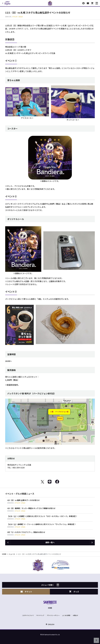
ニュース (12, 554)
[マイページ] (83, 3)
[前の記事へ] (8, 542)
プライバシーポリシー (53, 615)
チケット (26, 592)
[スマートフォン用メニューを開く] (97, 3)
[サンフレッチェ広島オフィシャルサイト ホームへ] (50, 605)
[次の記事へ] (92, 542)
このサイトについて (28, 615)
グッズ (74, 592)
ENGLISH (50, 624)
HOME (4, 554)
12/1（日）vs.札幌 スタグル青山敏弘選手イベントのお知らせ (39, 554)
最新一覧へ (50, 542)
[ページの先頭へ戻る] (96, 640)
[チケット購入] (88, 3)
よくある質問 (66, 615)
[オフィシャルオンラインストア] (92, 3)
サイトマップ (40, 615)
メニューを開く (50, 585)
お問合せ (75, 615)
